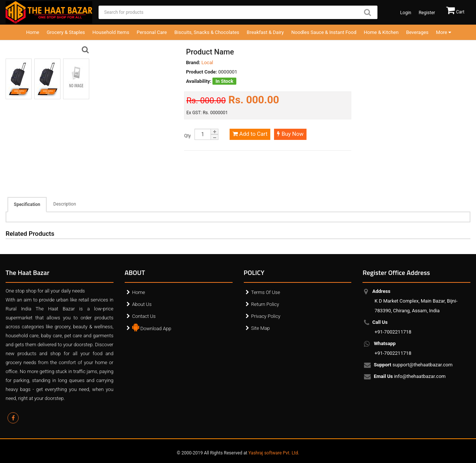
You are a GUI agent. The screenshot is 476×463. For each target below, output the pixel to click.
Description (65, 204)
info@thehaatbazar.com (410, 377)
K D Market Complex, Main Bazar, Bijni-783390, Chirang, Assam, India (416, 301)
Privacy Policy (266, 316)
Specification (27, 204)
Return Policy (265, 304)
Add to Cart (250, 134)
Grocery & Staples (66, 32)
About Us (142, 304)
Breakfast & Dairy (265, 32)
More (444, 32)
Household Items (111, 32)
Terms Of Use (266, 292)
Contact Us (144, 316)
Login (406, 13)
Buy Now (290, 134)
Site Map (261, 328)
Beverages (417, 32)
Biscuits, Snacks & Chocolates (207, 32)
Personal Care (152, 32)
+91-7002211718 (393, 327)
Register (427, 13)
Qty (187, 136)
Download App (152, 327)
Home (33, 32)
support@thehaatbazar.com (413, 365)
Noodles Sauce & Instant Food (324, 32)
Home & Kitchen (381, 32)
